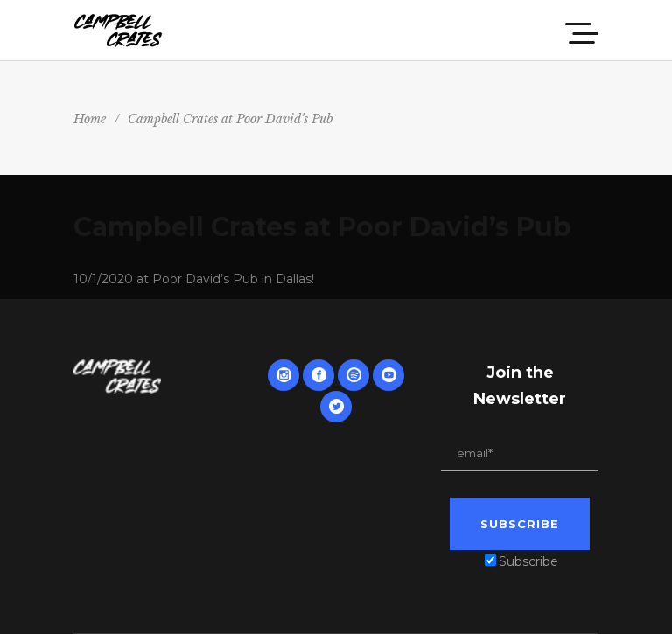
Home (90, 119)
